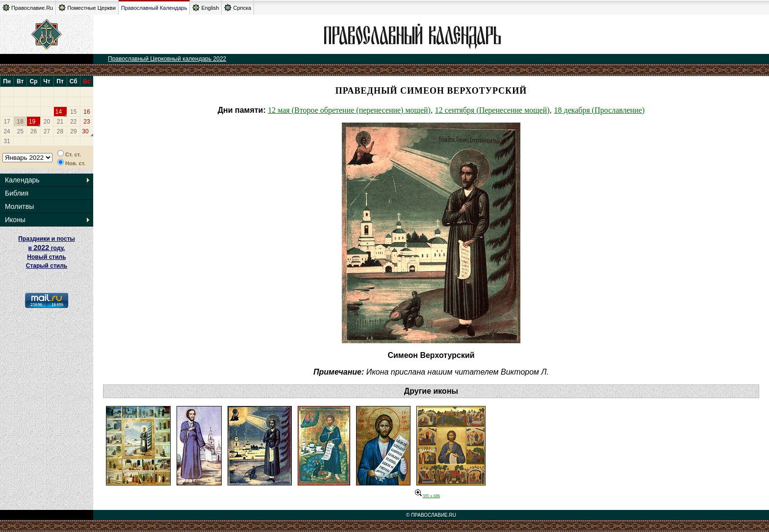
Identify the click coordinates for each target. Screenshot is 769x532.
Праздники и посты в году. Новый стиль (47, 248)
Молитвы (19, 206)
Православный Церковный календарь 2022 (167, 59)
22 (73, 122)
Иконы (15, 220)
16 (87, 112)
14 (59, 112)
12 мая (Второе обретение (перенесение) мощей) (349, 110)
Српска (238, 8)
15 (73, 112)
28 (60, 131)
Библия (17, 193)
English (205, 8)
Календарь (22, 180)
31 (7, 141)
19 (32, 122)
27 (47, 131)
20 (47, 122)
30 (85, 131)
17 (7, 122)
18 (20, 122)
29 (73, 131)
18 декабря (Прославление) (599, 110)
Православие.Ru (28, 8)
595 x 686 (427, 496)
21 (60, 122)
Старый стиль (47, 266)
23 (87, 122)
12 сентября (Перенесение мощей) (492, 110)
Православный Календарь (154, 8)
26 (34, 131)
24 (7, 131)
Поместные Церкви (87, 8)
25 (20, 131)
